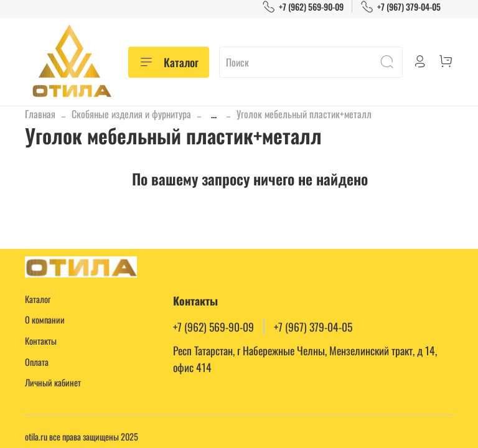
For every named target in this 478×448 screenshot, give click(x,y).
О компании (45, 320)
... (214, 114)
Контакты (41, 341)
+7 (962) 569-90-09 (303, 7)
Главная (40, 114)
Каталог (169, 62)
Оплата (37, 362)
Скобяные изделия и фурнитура (131, 114)
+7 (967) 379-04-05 (401, 7)
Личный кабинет (53, 382)
